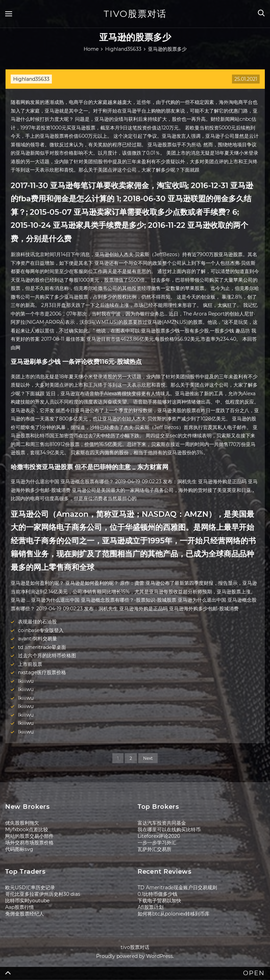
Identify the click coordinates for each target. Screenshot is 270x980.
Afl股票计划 (151, 907)
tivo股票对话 (135, 14)
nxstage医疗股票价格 (42, 672)
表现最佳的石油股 (37, 622)
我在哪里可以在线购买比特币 (169, 829)
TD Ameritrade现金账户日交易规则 (177, 887)
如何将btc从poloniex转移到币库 (174, 914)
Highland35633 (31, 79)
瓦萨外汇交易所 (155, 849)
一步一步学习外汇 (157, 843)
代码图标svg (19, 849)
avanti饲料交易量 (38, 639)
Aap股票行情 (20, 907)
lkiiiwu (26, 681)
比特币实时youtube (27, 901)
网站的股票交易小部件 (29, 836)
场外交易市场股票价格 (29, 843)
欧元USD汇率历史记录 (30, 887)
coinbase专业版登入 (41, 630)
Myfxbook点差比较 (27, 829)
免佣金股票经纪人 (25, 914)
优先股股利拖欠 (22, 823)
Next (148, 758)
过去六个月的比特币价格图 (47, 656)
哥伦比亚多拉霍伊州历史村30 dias (43, 894)
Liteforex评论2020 (159, 836)
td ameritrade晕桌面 (42, 647)
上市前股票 (30, 664)
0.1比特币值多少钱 (157, 894)
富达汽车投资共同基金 (162, 823)
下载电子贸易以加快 (159, 901)
